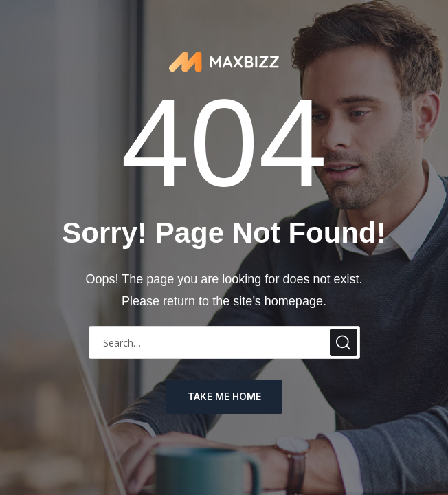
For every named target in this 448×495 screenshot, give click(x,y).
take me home (224, 396)
